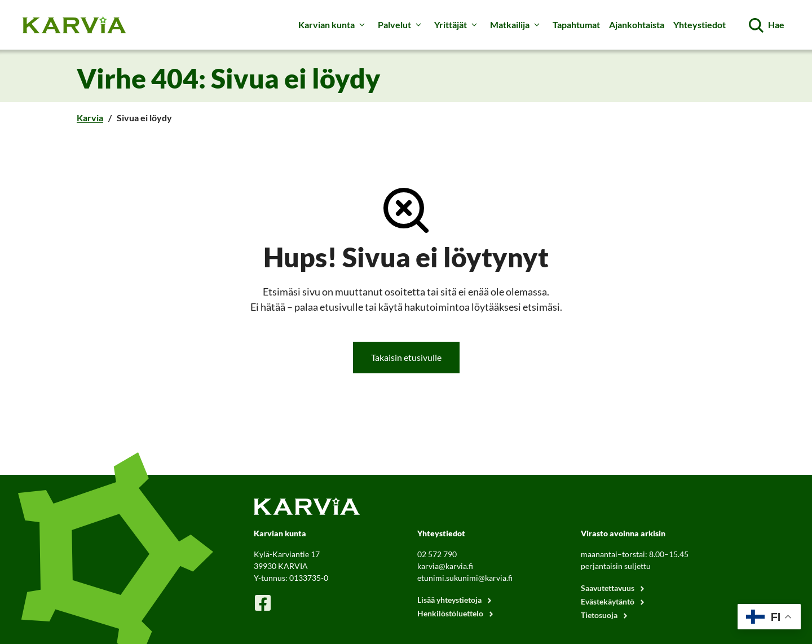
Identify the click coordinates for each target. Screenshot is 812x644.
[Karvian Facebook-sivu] (263, 602)
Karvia (90, 118)
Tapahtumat (576, 25)
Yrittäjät (458, 25)
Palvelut (401, 25)
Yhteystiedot (700, 25)
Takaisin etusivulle (406, 357)
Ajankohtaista (637, 25)
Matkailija (517, 25)
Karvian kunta (334, 25)
